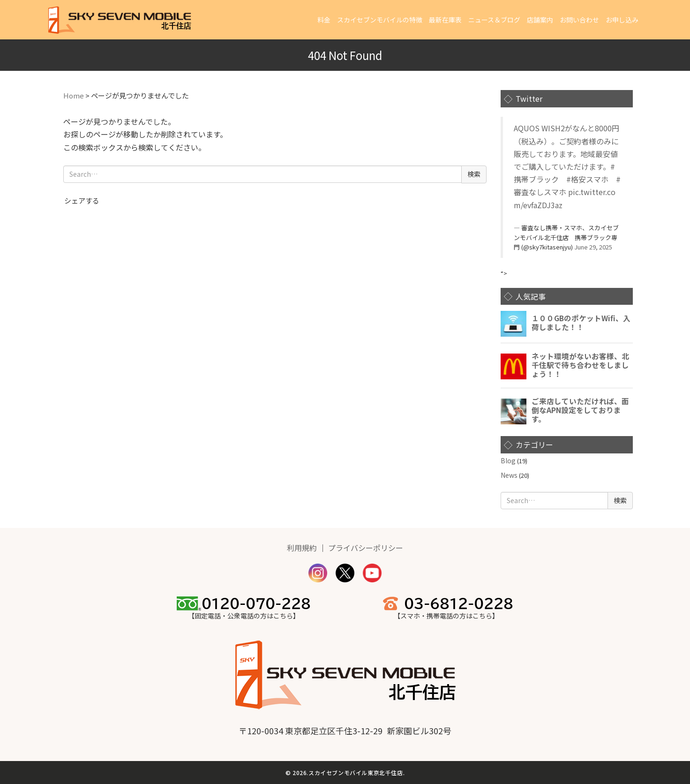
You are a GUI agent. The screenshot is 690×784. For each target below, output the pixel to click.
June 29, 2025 (593, 247)
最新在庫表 (445, 20)
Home (74, 95)
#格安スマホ (587, 179)
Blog (508, 460)
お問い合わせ (579, 20)
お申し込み (622, 20)
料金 (324, 20)
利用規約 (302, 548)
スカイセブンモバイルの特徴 (380, 20)
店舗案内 (540, 20)
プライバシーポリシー (366, 548)
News (509, 475)
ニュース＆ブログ (494, 20)
